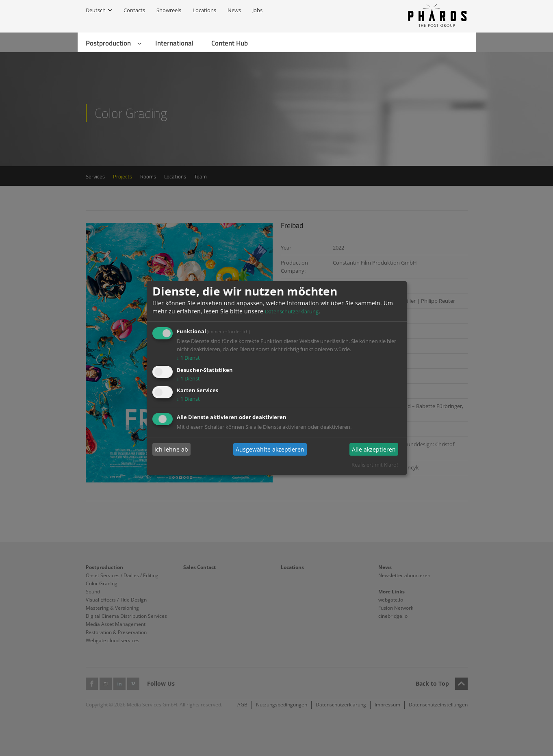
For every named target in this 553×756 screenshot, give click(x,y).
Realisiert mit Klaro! (375, 465)
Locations (204, 10)
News (234, 10)
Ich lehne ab (171, 449)
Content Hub (230, 43)
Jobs (257, 10)
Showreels (169, 10)
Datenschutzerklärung (292, 311)
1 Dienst (189, 358)
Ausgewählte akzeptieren (270, 449)
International (174, 43)
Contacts (134, 10)
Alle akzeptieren (374, 449)
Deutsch (96, 10)
